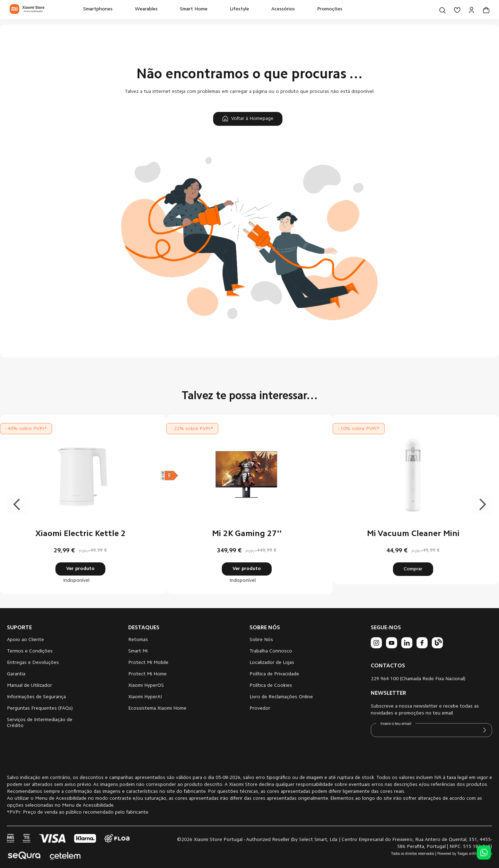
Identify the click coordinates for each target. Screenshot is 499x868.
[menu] (213, 10)
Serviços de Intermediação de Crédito (40, 723)
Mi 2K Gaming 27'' (247, 534)
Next (482, 505)
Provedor (260, 709)
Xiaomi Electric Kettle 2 (81, 534)
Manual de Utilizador (29, 686)
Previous (17, 505)
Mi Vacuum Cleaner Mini (413, 534)
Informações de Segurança (36, 697)
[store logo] (27, 10)
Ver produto (80, 569)
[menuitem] (98, 10)
